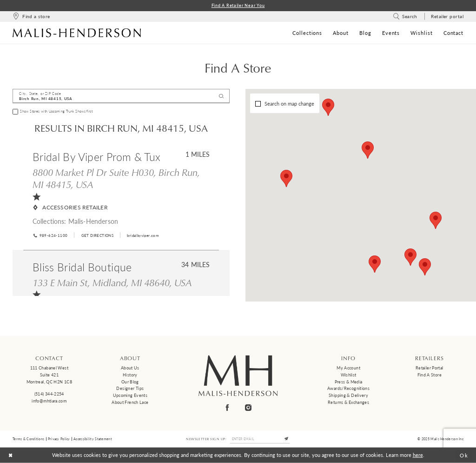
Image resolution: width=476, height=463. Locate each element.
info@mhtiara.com (49, 401)
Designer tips (130, 388)
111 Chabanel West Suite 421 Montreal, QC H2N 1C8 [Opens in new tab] (49, 375)
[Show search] (405, 17)
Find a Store (430, 375)
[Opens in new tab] (97, 235)
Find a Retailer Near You (238, 5)
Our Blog (130, 382)
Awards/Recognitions (348, 388)
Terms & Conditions (28, 439)
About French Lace (130, 402)
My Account (348, 368)
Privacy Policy (59, 439)
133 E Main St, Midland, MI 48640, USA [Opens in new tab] (112, 282)
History (130, 375)
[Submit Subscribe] (287, 439)
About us (130, 368)
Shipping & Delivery (348, 395)
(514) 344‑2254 (49, 394)
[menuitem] (31, 17)
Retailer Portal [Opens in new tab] (430, 368)
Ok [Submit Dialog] (464, 455)
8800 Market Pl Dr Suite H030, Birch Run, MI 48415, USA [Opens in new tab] (116, 178)
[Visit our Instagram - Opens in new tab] (249, 408)
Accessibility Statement (93, 439)
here (418, 455)
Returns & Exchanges (348, 402)
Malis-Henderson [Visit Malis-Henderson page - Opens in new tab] (93, 221)
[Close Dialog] (10, 455)
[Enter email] (260, 439)
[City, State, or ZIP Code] (121, 96)
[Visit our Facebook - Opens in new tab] (228, 408)
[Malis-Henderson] (77, 33)
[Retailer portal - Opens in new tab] (447, 17)
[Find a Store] (31, 17)
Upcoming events (130, 395)
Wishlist (349, 375)
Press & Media (349, 382)
